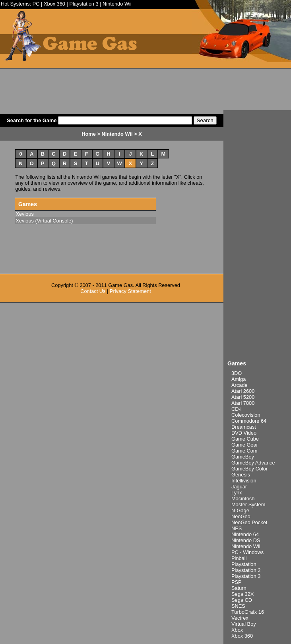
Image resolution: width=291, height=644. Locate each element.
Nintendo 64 (245, 534)
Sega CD (242, 600)
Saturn (239, 588)
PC (36, 4)
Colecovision (246, 415)
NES (237, 528)
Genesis (241, 475)
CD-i (237, 409)
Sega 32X (242, 594)
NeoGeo (241, 516)
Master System (248, 504)
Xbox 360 (54, 4)
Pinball (239, 558)
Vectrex (240, 618)
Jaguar (239, 487)
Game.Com (244, 451)
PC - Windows (247, 552)
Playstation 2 (246, 570)
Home (89, 134)
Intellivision (244, 481)
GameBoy (243, 457)
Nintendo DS (246, 540)
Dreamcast (244, 427)
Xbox (237, 630)
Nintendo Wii (117, 4)
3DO (237, 373)
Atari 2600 (243, 391)
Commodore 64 (249, 421)
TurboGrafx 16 (248, 612)
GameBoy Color (249, 469)
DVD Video (244, 433)
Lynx (237, 493)
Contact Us (93, 291)
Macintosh (243, 499)
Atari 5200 (243, 397)
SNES (238, 606)
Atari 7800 (243, 403)
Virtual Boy (244, 624)
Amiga (239, 379)
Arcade (240, 385)
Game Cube (245, 439)
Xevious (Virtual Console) (44, 221)
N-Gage (240, 510)
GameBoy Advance (253, 463)
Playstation (244, 564)
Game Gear (245, 445)
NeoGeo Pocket (249, 522)
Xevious (25, 214)
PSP (237, 582)
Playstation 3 (84, 4)
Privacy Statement (130, 291)
